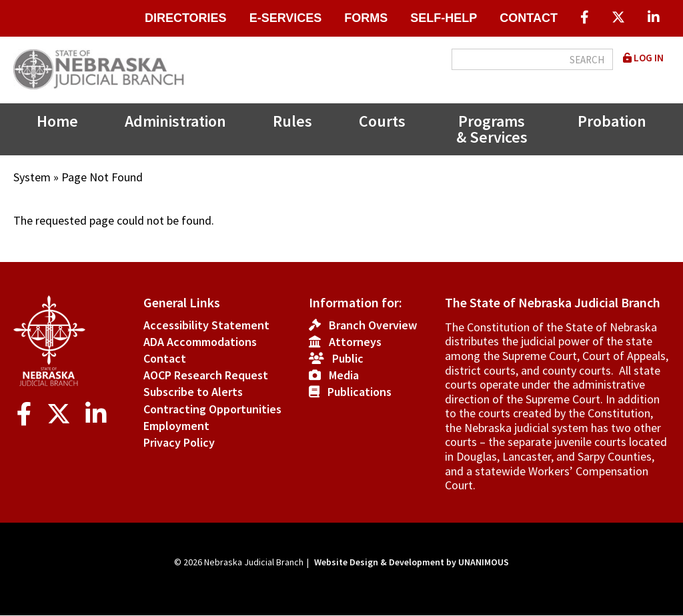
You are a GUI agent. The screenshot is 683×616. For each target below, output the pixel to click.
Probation (612, 121)
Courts (382, 121)
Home (57, 121)
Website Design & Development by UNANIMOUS (412, 562)
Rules (292, 121)
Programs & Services (492, 129)
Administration (175, 121)
